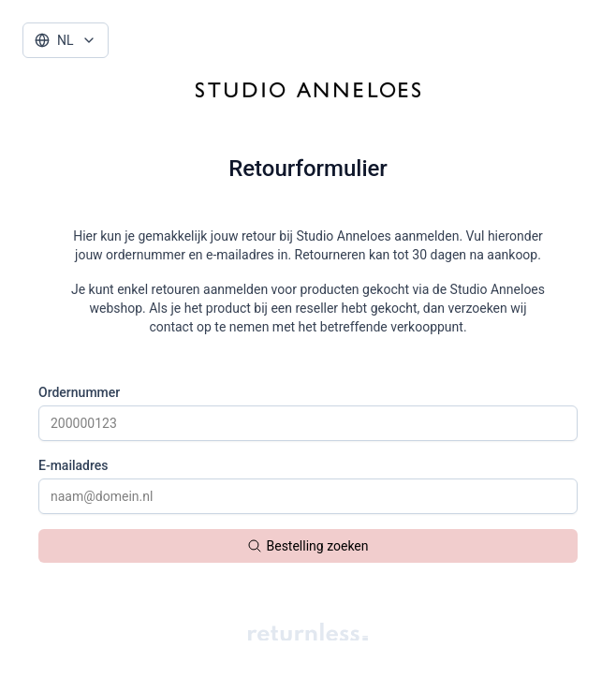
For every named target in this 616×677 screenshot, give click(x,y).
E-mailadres (73, 465)
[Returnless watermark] (308, 632)
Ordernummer (79, 392)
